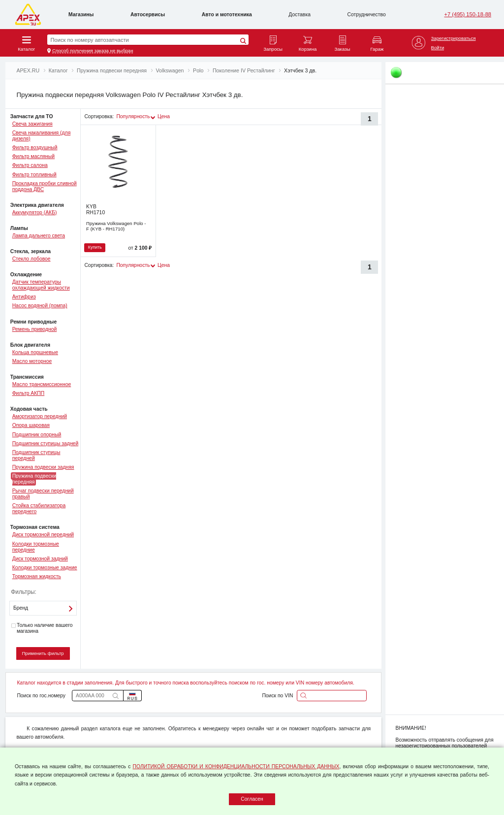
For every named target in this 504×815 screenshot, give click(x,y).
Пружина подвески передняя (34, 479)
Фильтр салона (30, 165)
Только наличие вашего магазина (42, 628)
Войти (438, 48)
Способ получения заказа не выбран (93, 50)
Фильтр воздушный (35, 147)
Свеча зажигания (32, 124)
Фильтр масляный (33, 156)
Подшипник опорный (37, 435)
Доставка (299, 15)
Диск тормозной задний (40, 559)
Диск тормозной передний (43, 535)
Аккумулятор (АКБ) (35, 212)
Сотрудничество (367, 15)
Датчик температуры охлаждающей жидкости (41, 285)
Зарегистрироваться (454, 38)
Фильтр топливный (34, 175)
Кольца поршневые (35, 352)
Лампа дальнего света (39, 236)
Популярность (133, 116)
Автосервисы (148, 15)
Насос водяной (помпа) (40, 306)
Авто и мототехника (227, 15)
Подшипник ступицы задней (46, 443)
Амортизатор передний (40, 416)
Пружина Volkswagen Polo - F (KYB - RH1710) (116, 226)
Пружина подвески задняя (43, 467)
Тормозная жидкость (37, 576)
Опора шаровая (31, 425)
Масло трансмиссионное (42, 384)
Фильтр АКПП (29, 393)
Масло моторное (32, 361)
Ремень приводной (35, 329)
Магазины (81, 15)
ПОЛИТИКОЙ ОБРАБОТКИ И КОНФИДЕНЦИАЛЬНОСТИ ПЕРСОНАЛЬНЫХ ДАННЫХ (236, 766)
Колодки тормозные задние (45, 568)
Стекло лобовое (31, 259)
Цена (164, 116)
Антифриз (24, 297)
